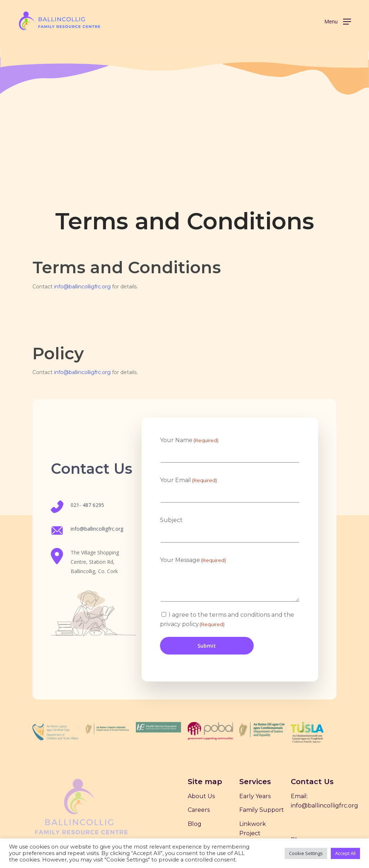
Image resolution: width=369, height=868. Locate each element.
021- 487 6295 (87, 505)
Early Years (255, 796)
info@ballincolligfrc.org (82, 287)
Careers (199, 810)
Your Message (193, 560)
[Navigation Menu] (338, 21)
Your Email (188, 480)
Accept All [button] (345, 853)
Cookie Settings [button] (306, 853)
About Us (201, 796)
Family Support (262, 810)
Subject (171, 520)
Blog (195, 824)
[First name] (230, 455)
